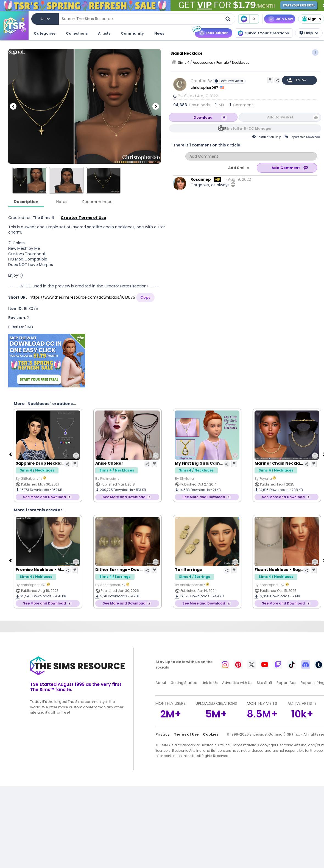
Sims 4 (184, 63)
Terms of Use (186, 734)
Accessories (203, 63)
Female (223, 63)
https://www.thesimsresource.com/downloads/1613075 (82, 297)
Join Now (284, 19)
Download (203, 117)
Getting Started (184, 683)
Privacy (163, 734)
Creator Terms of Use (83, 218)
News (159, 33)
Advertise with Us (237, 683)
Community (132, 33)
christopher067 (205, 88)
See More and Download (44, 497)
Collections (77, 33)
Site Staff (264, 683)
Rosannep (201, 179)
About (161, 683)
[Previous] (13, 106)
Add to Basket (280, 117)
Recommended (97, 202)
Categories (45, 33)
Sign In (311, 19)
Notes (62, 202)
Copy (145, 297)
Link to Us (210, 683)
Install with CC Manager (249, 128)
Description (26, 202)
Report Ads (286, 683)
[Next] (156, 106)
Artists (104, 33)
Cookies (211, 734)
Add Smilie (238, 168)
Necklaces (241, 63)
